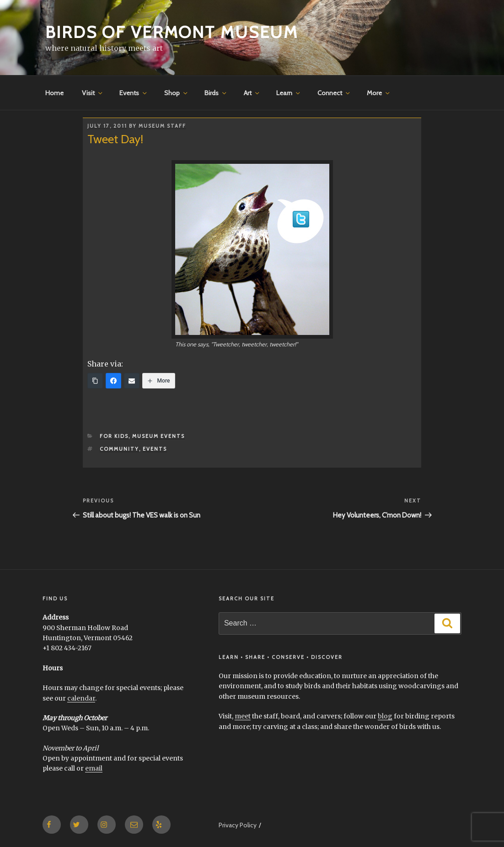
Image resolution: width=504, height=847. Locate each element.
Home (54, 93)
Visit (93, 93)
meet (243, 716)
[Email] (132, 381)
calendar (81, 698)
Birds (216, 93)
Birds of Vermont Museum (172, 32)
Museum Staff (162, 126)
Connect (334, 93)
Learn (289, 93)
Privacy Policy (238, 825)
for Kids (114, 436)
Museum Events (158, 436)
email (94, 768)
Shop (177, 93)
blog (385, 716)
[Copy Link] (95, 381)
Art (252, 93)
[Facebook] (113, 381)
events (155, 449)
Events (134, 93)
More (379, 93)
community (119, 449)
